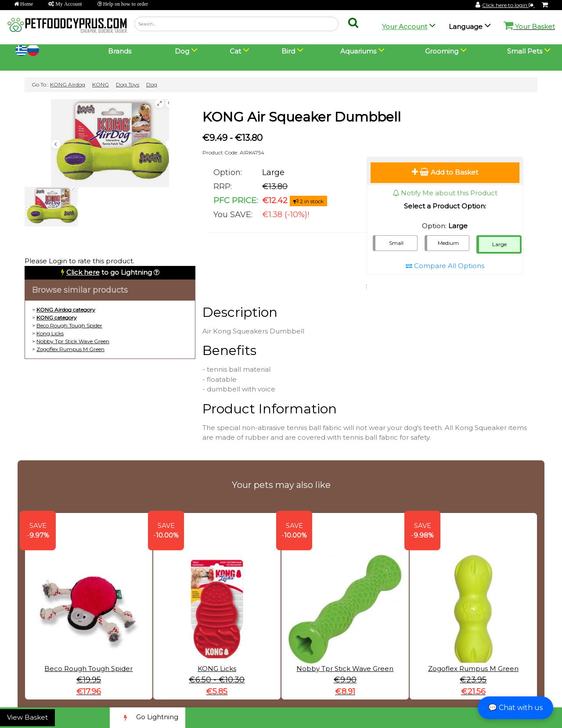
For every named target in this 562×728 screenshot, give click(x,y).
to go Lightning (109, 272)
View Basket (27, 717)
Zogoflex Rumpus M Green (70, 349)
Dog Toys (128, 84)
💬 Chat (515, 708)
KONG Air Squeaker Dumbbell (302, 117)
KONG (101, 84)
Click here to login (508, 5)
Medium (448, 243)
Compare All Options (445, 266)
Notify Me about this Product (445, 193)
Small (396, 243)
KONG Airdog (68, 84)
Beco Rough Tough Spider (69, 325)
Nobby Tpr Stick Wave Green (73, 341)
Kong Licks (50, 333)
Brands (120, 51)
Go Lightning (148, 718)
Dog (152, 84)
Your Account (405, 27)
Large (499, 244)
